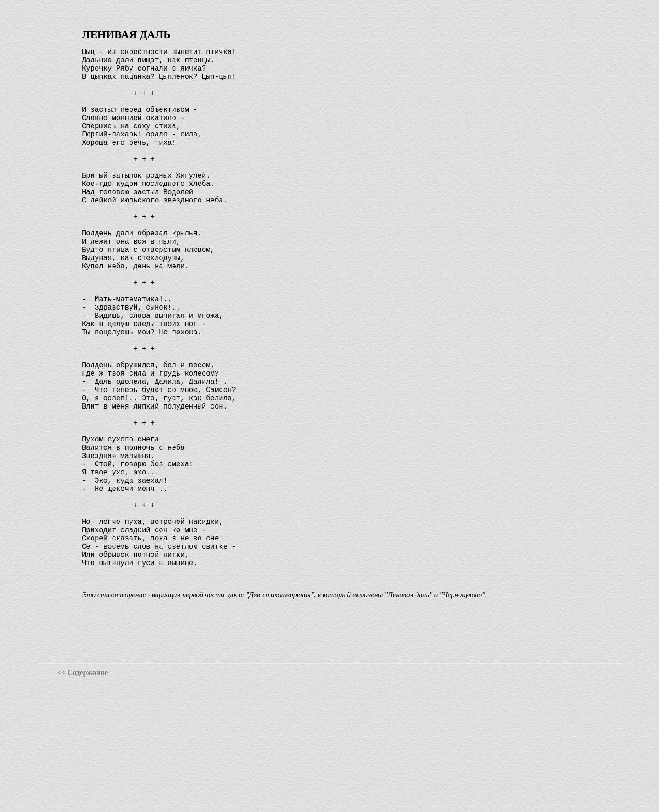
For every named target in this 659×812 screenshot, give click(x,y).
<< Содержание (83, 803)
